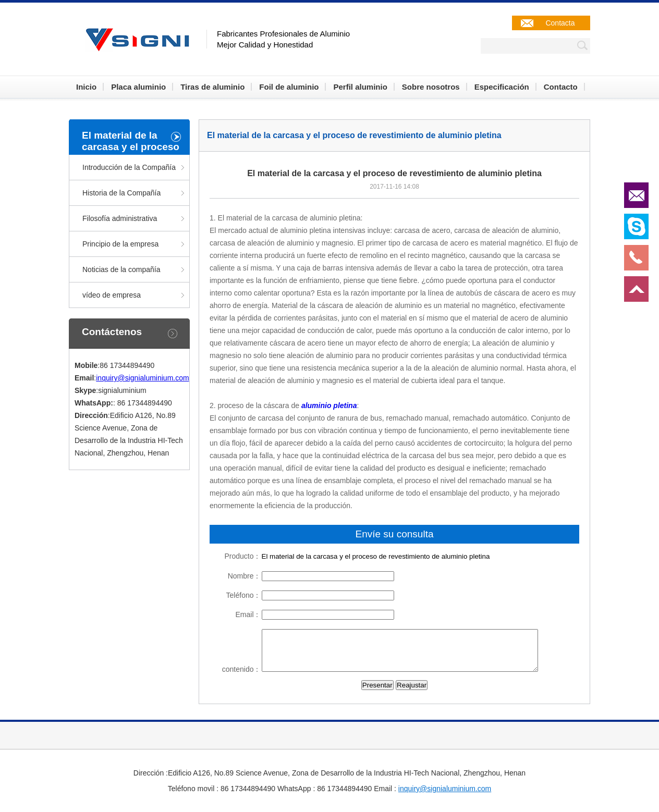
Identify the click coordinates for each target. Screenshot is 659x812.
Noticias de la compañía (121, 269)
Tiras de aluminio (212, 87)
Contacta (560, 23)
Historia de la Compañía (121, 193)
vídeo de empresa (112, 295)
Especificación (502, 87)
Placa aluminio (138, 87)
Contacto (561, 87)
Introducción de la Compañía (129, 167)
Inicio (86, 87)
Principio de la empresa (120, 244)
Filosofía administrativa (120, 218)
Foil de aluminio (289, 87)
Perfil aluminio (360, 87)
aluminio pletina (329, 405)
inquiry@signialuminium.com (142, 378)
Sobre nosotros (431, 87)
